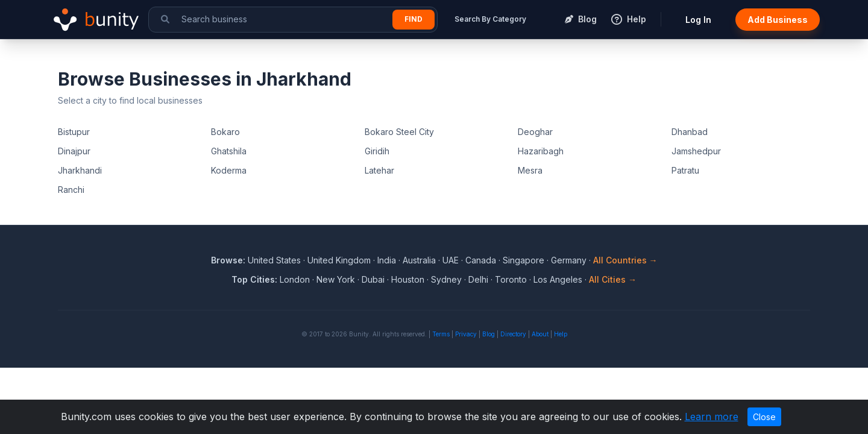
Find (414, 19)
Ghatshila (229, 151)
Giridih (377, 151)
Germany (569, 260)
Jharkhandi (80, 170)
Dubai (373, 279)
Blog (489, 334)
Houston (408, 279)
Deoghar (535, 132)
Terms (441, 334)
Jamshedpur (696, 151)
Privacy (466, 334)
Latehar (379, 170)
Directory (513, 334)
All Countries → (625, 260)
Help (561, 334)
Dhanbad (690, 132)
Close (764, 417)
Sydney (446, 279)
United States (274, 260)
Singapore (524, 260)
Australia (419, 260)
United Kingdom (339, 260)
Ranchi (71, 190)
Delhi (478, 279)
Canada (481, 260)
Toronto (511, 279)
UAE (451, 260)
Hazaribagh (541, 151)
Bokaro (225, 132)
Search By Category (490, 19)
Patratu (685, 170)
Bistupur (74, 132)
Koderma (229, 170)
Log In (698, 20)
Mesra (530, 170)
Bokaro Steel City (399, 132)
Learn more (712, 417)
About (540, 334)
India (387, 260)
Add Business (778, 20)
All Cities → (613, 279)
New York (336, 279)
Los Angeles (558, 279)
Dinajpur (74, 151)
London (295, 279)
